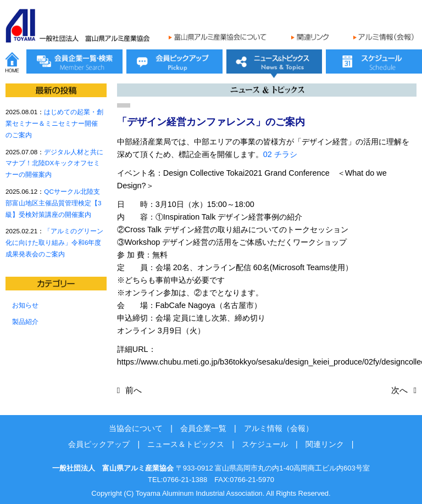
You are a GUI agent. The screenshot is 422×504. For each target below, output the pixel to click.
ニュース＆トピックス (186, 444)
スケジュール (265, 444)
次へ (399, 390)
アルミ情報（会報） (279, 428)
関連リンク (325, 444)
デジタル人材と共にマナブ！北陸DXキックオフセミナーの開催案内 (54, 163)
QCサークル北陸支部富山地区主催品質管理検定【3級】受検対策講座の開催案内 (53, 203)
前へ (134, 390)
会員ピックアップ (99, 444)
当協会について (136, 428)
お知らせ (25, 305)
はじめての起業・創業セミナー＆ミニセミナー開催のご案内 (54, 123)
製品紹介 (25, 321)
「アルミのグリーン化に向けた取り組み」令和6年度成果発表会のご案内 (54, 242)
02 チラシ (280, 154)
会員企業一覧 (203, 428)
